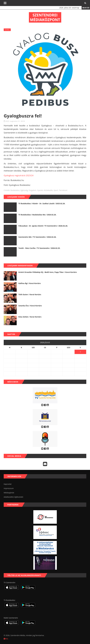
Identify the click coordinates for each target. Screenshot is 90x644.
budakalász (15, 190)
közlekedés (48, 190)
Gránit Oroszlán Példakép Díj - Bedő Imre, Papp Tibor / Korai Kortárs (48, 272)
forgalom (32, 190)
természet (63, 190)
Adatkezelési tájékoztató (13, 497)
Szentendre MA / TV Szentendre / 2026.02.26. (37, 237)
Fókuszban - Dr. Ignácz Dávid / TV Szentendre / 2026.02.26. (43, 226)
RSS (6, 639)
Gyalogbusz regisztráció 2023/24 (19, 175)
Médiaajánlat (9, 493)
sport (56, 190)
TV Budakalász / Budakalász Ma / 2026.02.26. (37, 215)
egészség (24, 190)
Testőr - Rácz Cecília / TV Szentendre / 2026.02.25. (39, 248)
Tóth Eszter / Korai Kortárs (30, 294)
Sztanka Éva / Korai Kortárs (30, 306)
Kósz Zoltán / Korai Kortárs (30, 317)
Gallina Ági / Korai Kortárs (30, 283)
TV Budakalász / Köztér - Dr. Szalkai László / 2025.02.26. (42, 203)
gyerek (40, 190)
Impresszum (9, 488)
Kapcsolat (8, 484)
